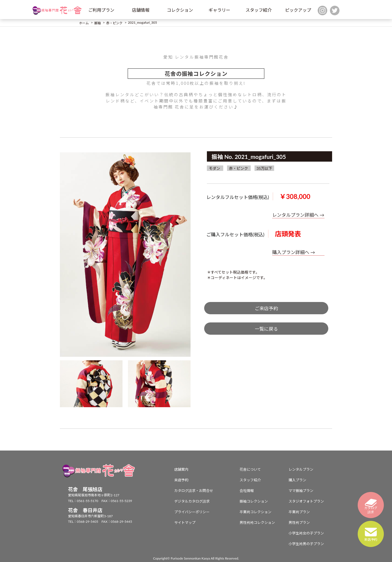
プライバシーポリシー (192, 512)
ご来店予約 (266, 308)
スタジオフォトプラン (306, 501)
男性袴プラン (299, 522)
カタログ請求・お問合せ (194, 491)
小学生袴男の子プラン (306, 544)
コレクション (180, 10)
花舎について (250, 469)
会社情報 (247, 491)
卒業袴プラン (299, 512)
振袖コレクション (254, 501)
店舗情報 (141, 10)
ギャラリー (219, 10)
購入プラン (297, 480)
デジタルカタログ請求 (192, 501)
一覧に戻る (266, 329)
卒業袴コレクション (255, 512)
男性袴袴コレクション (257, 522)
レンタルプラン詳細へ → (298, 215)
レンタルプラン (301, 469)
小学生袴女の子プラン (306, 533)
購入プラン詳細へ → (294, 252)
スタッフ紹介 (259, 10)
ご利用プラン (101, 10)
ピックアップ (298, 10)
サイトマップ (185, 522)
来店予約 (181, 480)
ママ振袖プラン (301, 491)
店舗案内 (181, 469)
